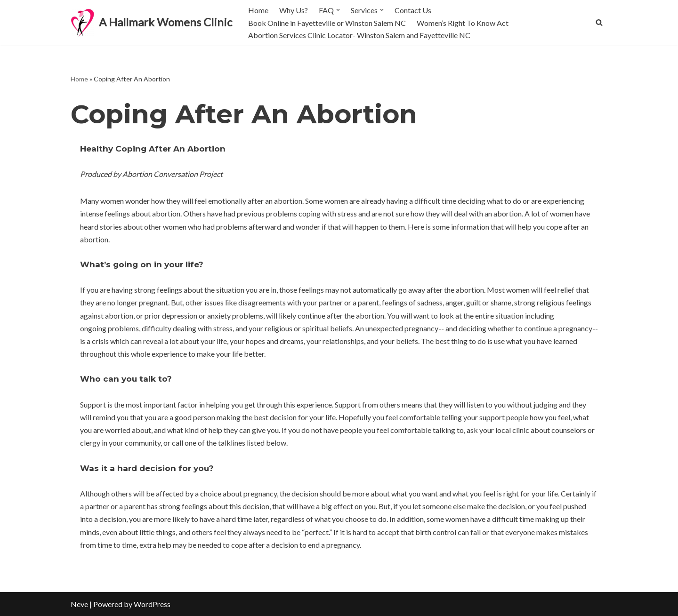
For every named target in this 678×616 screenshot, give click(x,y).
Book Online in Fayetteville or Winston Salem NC (327, 23)
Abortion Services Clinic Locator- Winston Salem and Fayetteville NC (359, 35)
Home (258, 10)
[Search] (599, 22)
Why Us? (294, 10)
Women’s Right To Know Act (463, 23)
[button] (338, 10)
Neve (79, 604)
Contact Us (413, 10)
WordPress (152, 604)
